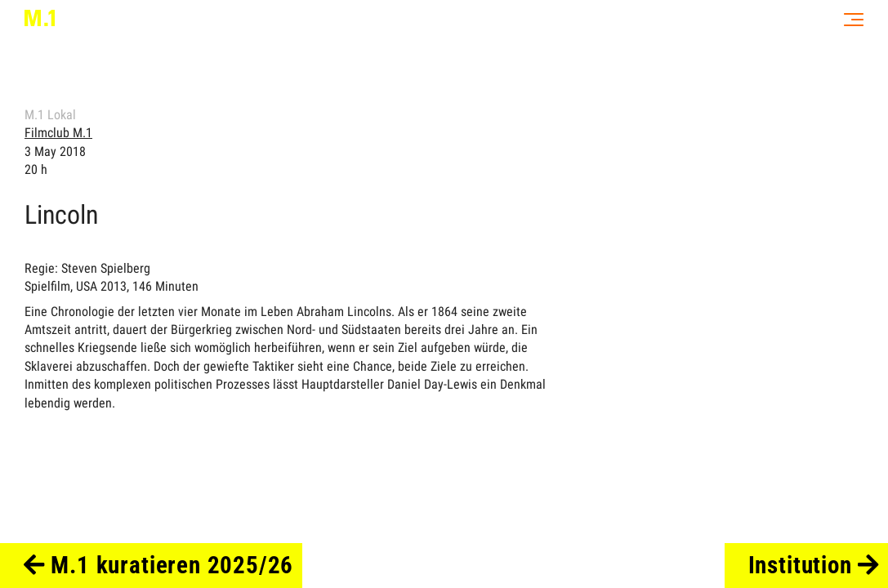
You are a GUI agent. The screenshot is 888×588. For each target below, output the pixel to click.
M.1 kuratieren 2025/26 (159, 565)
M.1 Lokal (50, 115)
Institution (814, 565)
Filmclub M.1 (58, 133)
